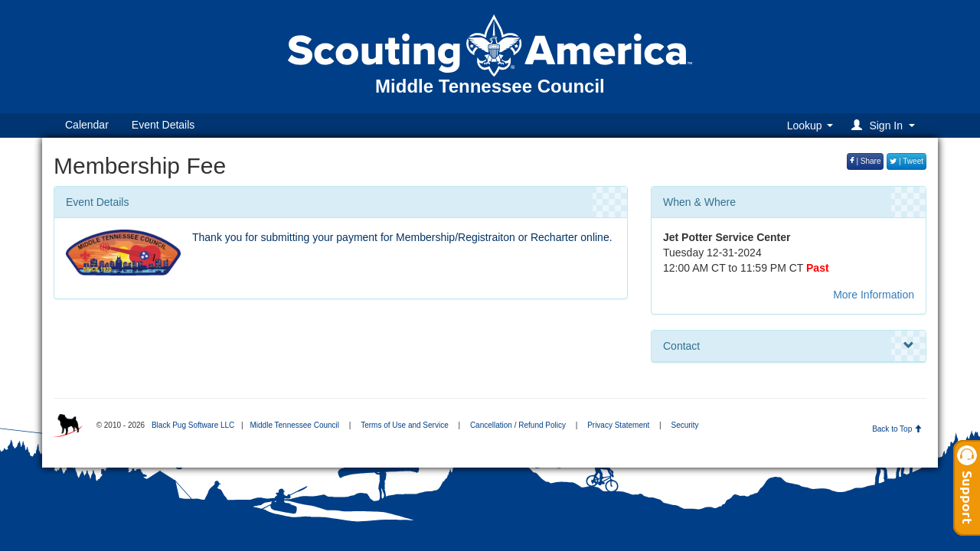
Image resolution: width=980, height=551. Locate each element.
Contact (789, 346)
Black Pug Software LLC (193, 425)
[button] (885, 125)
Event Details (163, 125)
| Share (866, 161)
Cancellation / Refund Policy (518, 425)
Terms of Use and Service (405, 425)
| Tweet (906, 161)
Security (684, 425)
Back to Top (897, 429)
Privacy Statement (618, 425)
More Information (874, 295)
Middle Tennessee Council (294, 425)
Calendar (87, 125)
